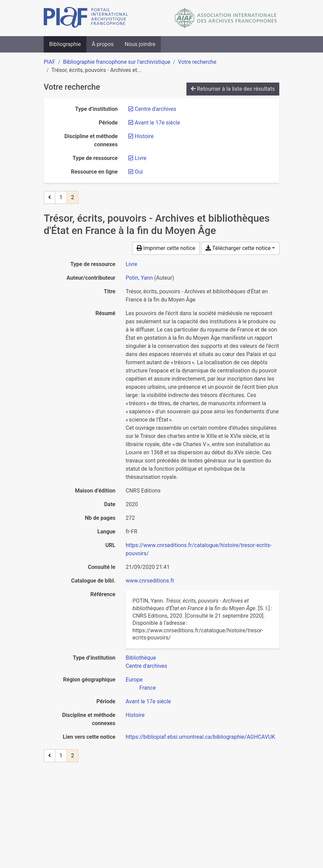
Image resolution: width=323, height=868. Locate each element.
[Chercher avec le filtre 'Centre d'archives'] (146, 666)
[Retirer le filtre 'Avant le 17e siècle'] (158, 123)
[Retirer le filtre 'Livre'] (141, 158)
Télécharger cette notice (238, 248)
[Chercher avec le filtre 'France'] (148, 688)
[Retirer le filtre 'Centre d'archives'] (156, 109)
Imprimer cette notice (166, 248)
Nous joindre (140, 44)
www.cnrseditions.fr (150, 581)
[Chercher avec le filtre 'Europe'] (134, 680)
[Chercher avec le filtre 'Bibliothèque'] (141, 658)
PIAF (50, 62)
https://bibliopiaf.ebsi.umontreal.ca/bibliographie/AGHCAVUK (200, 737)
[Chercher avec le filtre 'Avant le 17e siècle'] (148, 701)
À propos (103, 44)
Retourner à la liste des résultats (233, 89)
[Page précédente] (50, 197)
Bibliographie (65, 44)
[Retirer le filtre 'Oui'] (139, 172)
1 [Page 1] (61, 197)
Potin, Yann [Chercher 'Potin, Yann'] (139, 278)
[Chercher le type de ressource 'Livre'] (131, 264)
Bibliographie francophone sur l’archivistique (116, 62)
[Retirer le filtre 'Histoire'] (144, 136)
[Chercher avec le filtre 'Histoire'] (135, 715)
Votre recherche (197, 62)
